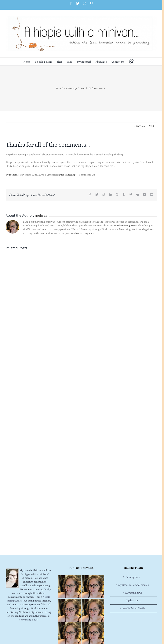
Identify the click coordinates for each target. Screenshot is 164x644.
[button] (132, 61)
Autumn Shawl (134, 593)
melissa (13, 175)
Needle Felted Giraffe (134, 608)
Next (151, 126)
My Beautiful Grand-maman (134, 585)
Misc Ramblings (68, 175)
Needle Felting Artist (126, 226)
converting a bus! (86, 233)
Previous (141, 126)
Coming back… (134, 577)
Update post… (134, 600)
